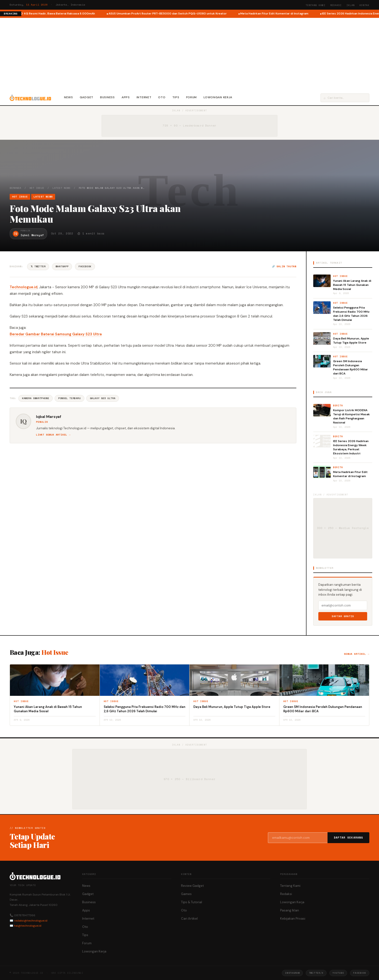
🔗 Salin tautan (284, 266)
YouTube (338, 973)
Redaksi (336, 5)
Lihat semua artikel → (53, 435)
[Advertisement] (189, 54)
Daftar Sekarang (349, 838)
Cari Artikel (189, 919)
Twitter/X (316, 973)
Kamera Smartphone (36, 398)
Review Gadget (192, 886)
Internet (144, 97)
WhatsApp (62, 266)
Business (107, 97)
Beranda (15, 188)
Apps (126, 97)
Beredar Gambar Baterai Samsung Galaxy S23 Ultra (56, 334)
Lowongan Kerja (218, 97)
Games (186, 894)
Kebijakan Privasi (293, 919)
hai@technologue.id (28, 926)
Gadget (87, 97)
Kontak (364, 5)
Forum (192, 97)
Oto (162, 97)
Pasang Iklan (290, 910)
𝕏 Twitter (38, 266)
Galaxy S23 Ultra (103, 398)
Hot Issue (37, 188)
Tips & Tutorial (192, 902)
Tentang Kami (315, 5)
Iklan (350, 5)
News (69, 97)
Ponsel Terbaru (69, 398)
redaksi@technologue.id (31, 921)
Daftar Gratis (343, 616)
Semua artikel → (357, 654)
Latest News (62, 188)
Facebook (85, 266)
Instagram (292, 973)
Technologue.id (24, 287)
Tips (176, 97)
